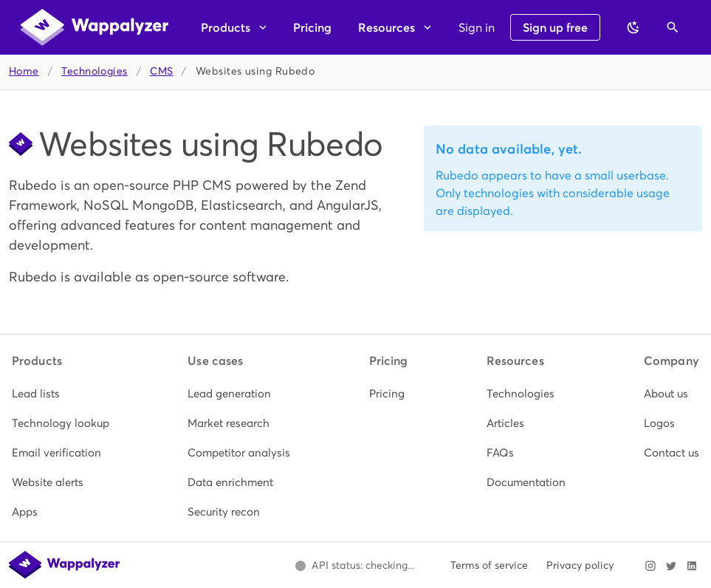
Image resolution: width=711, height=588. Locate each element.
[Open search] (673, 27)
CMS (161, 71)
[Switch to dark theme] (633, 27)
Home (24, 71)
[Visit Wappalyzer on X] (671, 566)
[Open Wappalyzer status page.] (354, 566)
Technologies (94, 71)
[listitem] (61, 394)
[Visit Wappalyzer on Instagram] (650, 566)
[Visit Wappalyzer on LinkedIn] (692, 566)
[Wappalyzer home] (95, 27)
